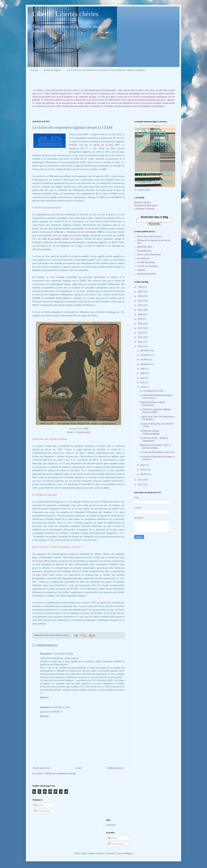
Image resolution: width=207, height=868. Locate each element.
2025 (140, 292)
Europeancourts (144, 251)
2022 (140, 305)
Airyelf (111, 853)
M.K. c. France (91, 134)
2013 (140, 346)
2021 (140, 310)
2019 (140, 319)
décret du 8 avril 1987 (107, 145)
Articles (39, 805)
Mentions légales (52, 70)
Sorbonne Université (146, 274)
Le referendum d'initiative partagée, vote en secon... (156, 397)
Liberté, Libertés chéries (65, 14)
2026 (140, 287)
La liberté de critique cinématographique (150, 432)
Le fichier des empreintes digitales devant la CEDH (155, 411)
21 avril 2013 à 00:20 (63, 654)
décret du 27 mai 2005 (80, 484)
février (144, 470)
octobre (144, 359)
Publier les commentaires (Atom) (60, 773)
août (143, 369)
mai (142, 382)
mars (143, 465)
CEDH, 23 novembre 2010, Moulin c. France (57, 298)
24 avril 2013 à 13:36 (60, 707)
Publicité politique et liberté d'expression (153, 404)
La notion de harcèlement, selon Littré (157, 452)
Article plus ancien (115, 768)
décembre (145, 350)
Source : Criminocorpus (78, 432)
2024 (140, 296)
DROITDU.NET (145, 247)
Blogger (129, 853)
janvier (144, 474)
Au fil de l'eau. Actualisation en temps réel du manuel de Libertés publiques (106, 70)
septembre (145, 364)
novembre (145, 355)
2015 (140, 337)
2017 (140, 328)
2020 (140, 314)
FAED (73, 145)
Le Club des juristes (146, 262)
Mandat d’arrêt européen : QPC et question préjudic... (155, 446)
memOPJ (141, 270)
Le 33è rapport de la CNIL (152, 391)
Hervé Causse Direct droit (149, 255)
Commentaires (42, 811)
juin (142, 378)
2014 (140, 342)
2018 (140, 324)
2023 (140, 301)
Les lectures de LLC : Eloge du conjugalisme (154, 439)
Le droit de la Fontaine (147, 266)
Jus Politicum (143, 258)
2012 (140, 480)
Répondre (44, 697)
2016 (140, 333)
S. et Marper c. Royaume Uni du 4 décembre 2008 (77, 232)
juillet (143, 373)
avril (143, 387)
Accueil (34, 70)
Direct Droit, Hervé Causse (149, 236)
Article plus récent (41, 768)
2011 (140, 484)
